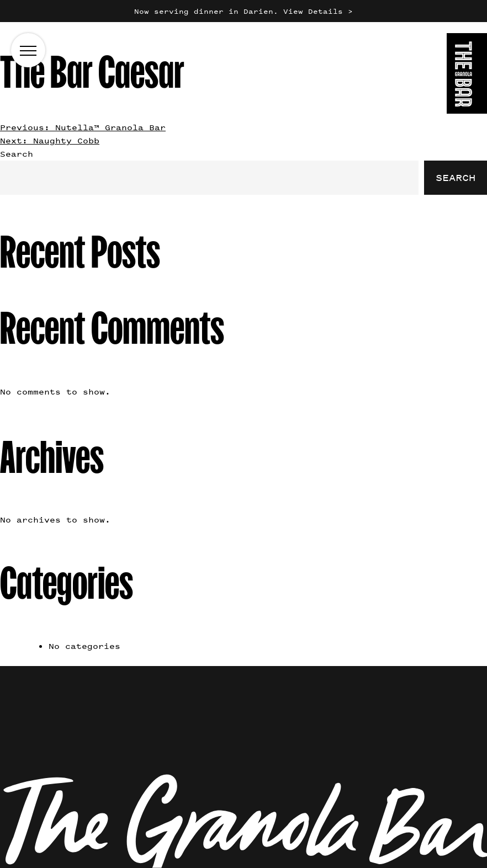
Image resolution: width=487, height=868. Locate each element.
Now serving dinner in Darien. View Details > (243, 11)
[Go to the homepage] (467, 75)
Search (17, 154)
